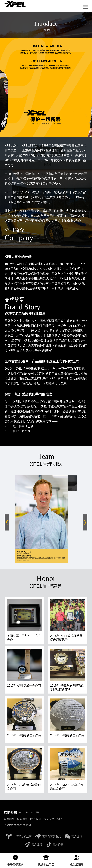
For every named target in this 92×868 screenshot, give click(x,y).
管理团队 (9, 818)
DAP (60, 818)
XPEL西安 (35, 811)
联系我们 (36, 818)
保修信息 (22, 818)
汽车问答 (49, 818)
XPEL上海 (23, 811)
